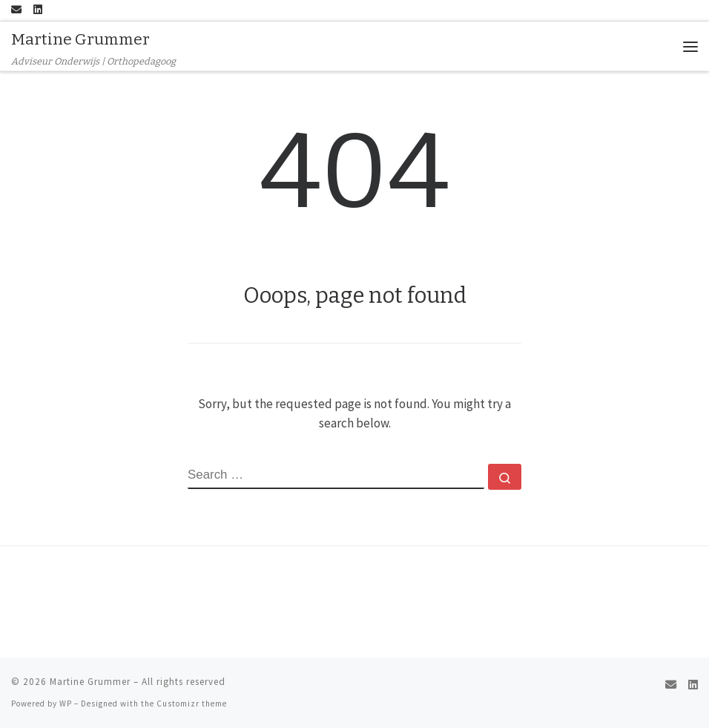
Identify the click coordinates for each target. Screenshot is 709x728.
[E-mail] (16, 10)
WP (66, 704)
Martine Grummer (90, 682)
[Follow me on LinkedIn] (38, 10)
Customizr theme (192, 704)
